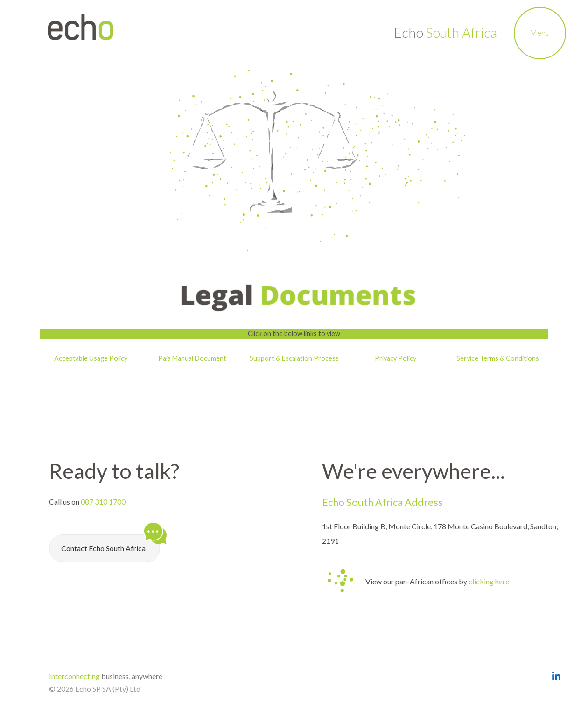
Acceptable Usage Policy (91, 358)
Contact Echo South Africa (111, 543)
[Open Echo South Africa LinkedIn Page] (556, 676)
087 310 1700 (103, 501)
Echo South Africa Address (382, 502)
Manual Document (199, 358)
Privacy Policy (396, 358)
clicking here (489, 581)
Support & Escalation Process (294, 358)
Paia (164, 358)
